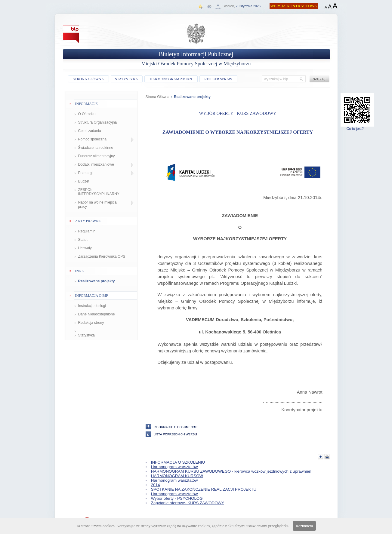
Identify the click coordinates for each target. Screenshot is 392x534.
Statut (83, 240)
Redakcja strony (91, 323)
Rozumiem (304, 526)
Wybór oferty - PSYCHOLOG (177, 498)
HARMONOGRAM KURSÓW (177, 476)
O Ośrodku (87, 114)
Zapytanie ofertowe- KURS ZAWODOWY (188, 503)
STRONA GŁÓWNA (88, 79)
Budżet (84, 181)
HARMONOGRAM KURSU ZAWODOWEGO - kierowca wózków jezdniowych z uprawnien (231, 471)
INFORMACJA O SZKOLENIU (178, 462)
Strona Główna (157, 97)
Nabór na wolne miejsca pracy (97, 204)
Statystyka (86, 335)
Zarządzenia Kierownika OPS (102, 256)
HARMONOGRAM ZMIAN (171, 79)
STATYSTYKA (126, 79)
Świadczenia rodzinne (96, 148)
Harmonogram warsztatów (174, 467)
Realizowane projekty (97, 281)
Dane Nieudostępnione (97, 314)
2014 (156, 485)
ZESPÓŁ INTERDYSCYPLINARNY (99, 192)
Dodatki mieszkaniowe (96, 164)
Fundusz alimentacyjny (97, 156)
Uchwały (85, 248)
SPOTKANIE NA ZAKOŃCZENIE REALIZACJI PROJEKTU (204, 489)
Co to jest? (357, 127)
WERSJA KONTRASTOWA (294, 6)
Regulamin (87, 231)
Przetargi (85, 173)
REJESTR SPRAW (218, 79)
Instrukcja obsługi (92, 306)
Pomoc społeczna (93, 139)
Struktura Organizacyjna (98, 122)
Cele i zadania (90, 131)
